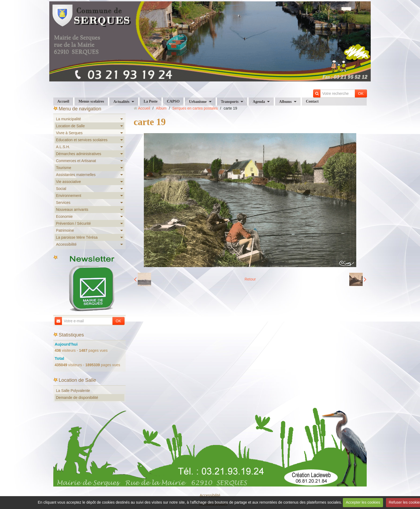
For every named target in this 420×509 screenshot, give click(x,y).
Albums (285, 102)
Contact (312, 101)
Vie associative (68, 182)
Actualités (121, 102)
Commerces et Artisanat (76, 161)
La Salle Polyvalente (73, 391)
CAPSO (173, 101)
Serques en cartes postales (195, 108)
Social (61, 189)
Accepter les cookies (363, 502)
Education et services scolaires (82, 140)
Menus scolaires (91, 101)
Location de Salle (70, 126)
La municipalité (68, 119)
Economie (64, 216)
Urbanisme (198, 102)
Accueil (63, 101)
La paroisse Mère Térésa (77, 237)
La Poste (151, 101)
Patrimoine (65, 230)
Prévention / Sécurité (73, 223)
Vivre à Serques (69, 133)
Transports (230, 102)
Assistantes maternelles (76, 175)
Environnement (69, 196)
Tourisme (64, 168)
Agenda (259, 102)
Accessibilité (66, 244)
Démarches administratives (79, 154)
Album (161, 108)
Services (63, 203)
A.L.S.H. (63, 147)
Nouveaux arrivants (72, 209)
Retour (250, 279)
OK (361, 93)
